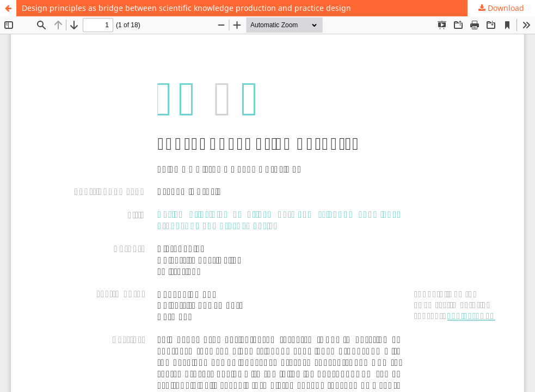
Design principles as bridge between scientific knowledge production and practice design (186, 8)
